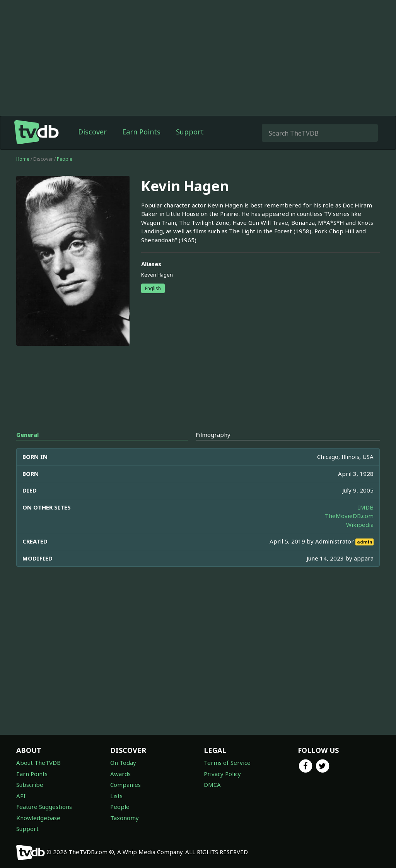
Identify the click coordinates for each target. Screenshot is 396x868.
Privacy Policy (222, 774)
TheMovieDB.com (349, 516)
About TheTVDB (38, 763)
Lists (116, 796)
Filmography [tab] (213, 435)
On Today (123, 763)
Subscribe (30, 785)
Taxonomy (125, 818)
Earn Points (141, 132)
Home (23, 159)
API (21, 796)
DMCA (212, 785)
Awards (120, 774)
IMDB (366, 507)
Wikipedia (360, 525)
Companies (125, 785)
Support (190, 132)
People (65, 159)
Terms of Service (227, 763)
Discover (92, 132)
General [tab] (27, 435)
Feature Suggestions (44, 807)
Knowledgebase (38, 818)
